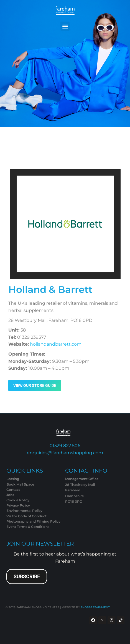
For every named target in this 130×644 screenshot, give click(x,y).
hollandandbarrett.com (56, 344)
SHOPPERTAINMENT (95, 607)
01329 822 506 (65, 446)
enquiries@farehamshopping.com (65, 453)
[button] (65, 26)
